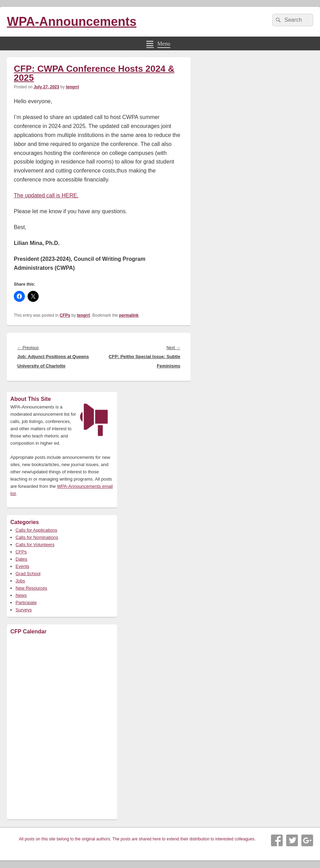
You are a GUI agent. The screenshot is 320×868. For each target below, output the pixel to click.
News (21, 595)
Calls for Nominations (37, 537)
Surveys (24, 610)
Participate (26, 603)
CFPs (65, 315)
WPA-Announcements (72, 22)
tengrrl (72, 87)
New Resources (31, 588)
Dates (21, 559)
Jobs (20, 581)
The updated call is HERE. (46, 195)
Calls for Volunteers (35, 545)
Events (22, 566)
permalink (129, 315)
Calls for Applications (36, 530)
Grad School (28, 574)
